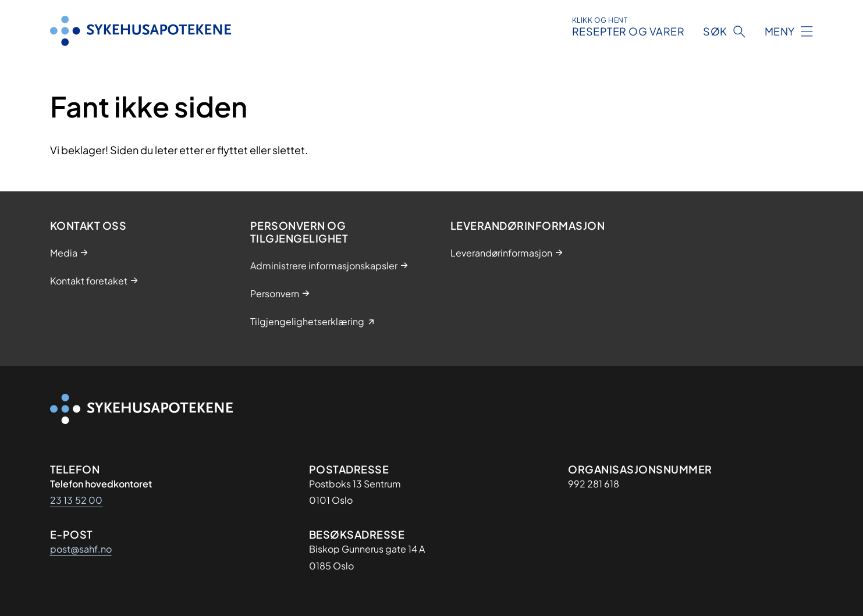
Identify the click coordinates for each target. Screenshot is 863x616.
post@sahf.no (81, 549)
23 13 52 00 (77, 500)
